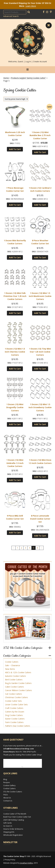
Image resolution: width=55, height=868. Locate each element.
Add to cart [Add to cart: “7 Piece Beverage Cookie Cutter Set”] (15, 205)
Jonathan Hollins (26, 863)
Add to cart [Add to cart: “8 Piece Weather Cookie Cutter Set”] (40, 257)
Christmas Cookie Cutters (16, 697)
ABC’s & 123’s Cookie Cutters (18, 672)
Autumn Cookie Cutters (16, 676)
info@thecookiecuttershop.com (19, 749)
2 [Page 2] (22, 548)
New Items (10, 669)
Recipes (7, 782)
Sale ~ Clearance (13, 665)
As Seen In (8, 826)
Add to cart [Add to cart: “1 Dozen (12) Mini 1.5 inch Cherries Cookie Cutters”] (15, 369)
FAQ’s (6, 795)
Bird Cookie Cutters (14, 680)
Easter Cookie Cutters (15, 719)
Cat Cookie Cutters (14, 694)
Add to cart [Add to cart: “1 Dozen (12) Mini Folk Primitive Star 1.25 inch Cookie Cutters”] (15, 313)
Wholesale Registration (13, 835)
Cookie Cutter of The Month (15, 814)
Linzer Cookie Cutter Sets (16, 704)
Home (6, 78)
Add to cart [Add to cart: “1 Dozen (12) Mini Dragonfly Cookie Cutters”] (15, 424)
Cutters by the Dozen (15, 712)
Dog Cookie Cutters (14, 715)
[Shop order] (16, 99)
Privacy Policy (10, 860)
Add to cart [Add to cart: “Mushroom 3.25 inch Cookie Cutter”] (15, 149)
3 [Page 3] (26, 548)
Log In (28, 61)
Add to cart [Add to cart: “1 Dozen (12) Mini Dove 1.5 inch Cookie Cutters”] (40, 477)
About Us (7, 798)
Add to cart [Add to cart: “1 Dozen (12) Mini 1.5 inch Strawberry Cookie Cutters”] (40, 424)
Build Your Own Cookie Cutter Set (17, 817)
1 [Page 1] (18, 548)
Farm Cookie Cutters (14, 722)
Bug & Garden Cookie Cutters (18, 683)
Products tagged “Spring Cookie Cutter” (28, 78)
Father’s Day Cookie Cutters (18, 726)
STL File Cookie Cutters (13, 792)
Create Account (40, 61)
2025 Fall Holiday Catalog (14, 820)
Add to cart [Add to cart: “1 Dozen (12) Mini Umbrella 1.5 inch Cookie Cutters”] (15, 480)
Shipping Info (9, 832)
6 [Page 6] (37, 548)
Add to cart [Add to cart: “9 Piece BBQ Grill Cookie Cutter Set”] (15, 533)
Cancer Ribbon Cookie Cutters (18, 690)
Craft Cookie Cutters (14, 708)
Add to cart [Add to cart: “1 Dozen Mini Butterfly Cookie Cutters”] (15, 257)
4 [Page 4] (29, 548)
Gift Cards (8, 823)
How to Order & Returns (13, 829)
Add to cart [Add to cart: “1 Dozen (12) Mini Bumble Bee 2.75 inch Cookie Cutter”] (40, 152)
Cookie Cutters (12, 662)
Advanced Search (11, 16)
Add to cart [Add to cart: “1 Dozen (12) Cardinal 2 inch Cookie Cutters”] (40, 205)
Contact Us (8, 801)
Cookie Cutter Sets (13, 701)
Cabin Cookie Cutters (14, 687)
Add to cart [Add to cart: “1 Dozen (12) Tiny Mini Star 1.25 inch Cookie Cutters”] (40, 369)
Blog (5, 779)
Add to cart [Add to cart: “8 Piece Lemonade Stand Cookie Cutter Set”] (40, 536)
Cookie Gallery (9, 785)
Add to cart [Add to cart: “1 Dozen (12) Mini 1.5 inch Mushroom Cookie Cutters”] (40, 313)
